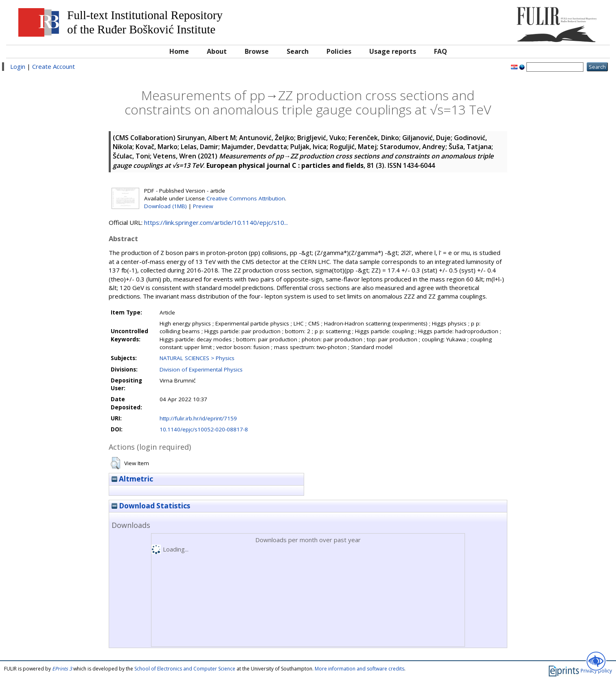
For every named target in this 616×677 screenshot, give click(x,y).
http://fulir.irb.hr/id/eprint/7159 (198, 418)
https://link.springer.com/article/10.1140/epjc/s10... (216, 222)
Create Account (54, 66)
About (217, 51)
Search (298, 51)
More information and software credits (360, 669)
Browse (257, 51)
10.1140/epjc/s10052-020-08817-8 (204, 429)
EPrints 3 (62, 669)
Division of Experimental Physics (201, 369)
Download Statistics (151, 506)
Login (18, 66)
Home (179, 51)
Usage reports (393, 51)
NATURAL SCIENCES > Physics (197, 358)
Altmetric (132, 479)
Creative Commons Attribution (246, 198)
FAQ (441, 51)
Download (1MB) (166, 206)
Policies (339, 51)
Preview (203, 206)
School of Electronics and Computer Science (185, 669)
